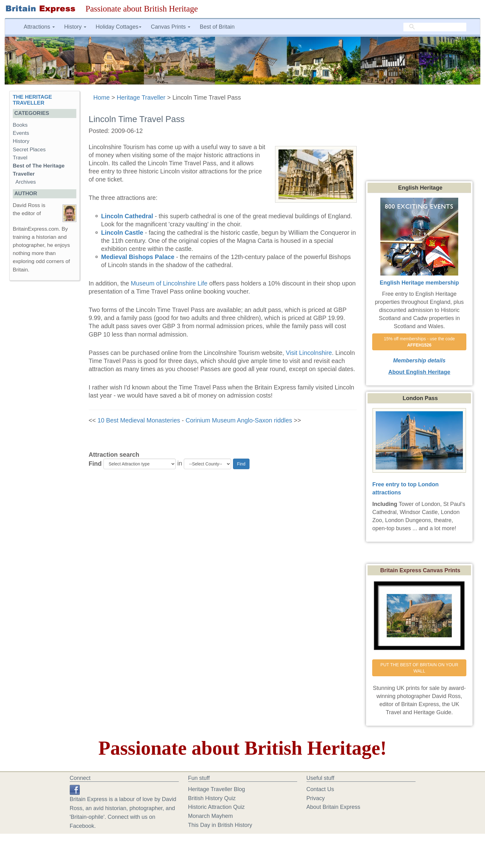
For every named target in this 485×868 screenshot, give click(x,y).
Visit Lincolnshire (309, 353)
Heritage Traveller (141, 97)
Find (95, 464)
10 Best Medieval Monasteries (139, 420)
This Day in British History (220, 825)
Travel (20, 158)
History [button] (75, 27)
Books (20, 125)
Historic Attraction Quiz (216, 807)
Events (21, 133)
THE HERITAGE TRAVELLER (32, 100)
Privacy (316, 798)
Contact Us (320, 789)
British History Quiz (212, 798)
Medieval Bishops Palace (138, 257)
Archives (26, 182)
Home (102, 97)
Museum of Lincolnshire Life (169, 283)
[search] (435, 27)
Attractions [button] (39, 27)
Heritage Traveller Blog (217, 789)
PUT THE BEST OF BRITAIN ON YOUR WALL (420, 668)
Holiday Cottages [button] (119, 27)
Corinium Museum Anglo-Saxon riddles (239, 420)
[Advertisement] (44, 381)
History (21, 141)
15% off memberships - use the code (420, 342)
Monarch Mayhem (211, 816)
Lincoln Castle (122, 233)
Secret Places (29, 150)
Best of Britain (217, 27)
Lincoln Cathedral (127, 216)
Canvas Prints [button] (171, 27)
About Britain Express (333, 807)
